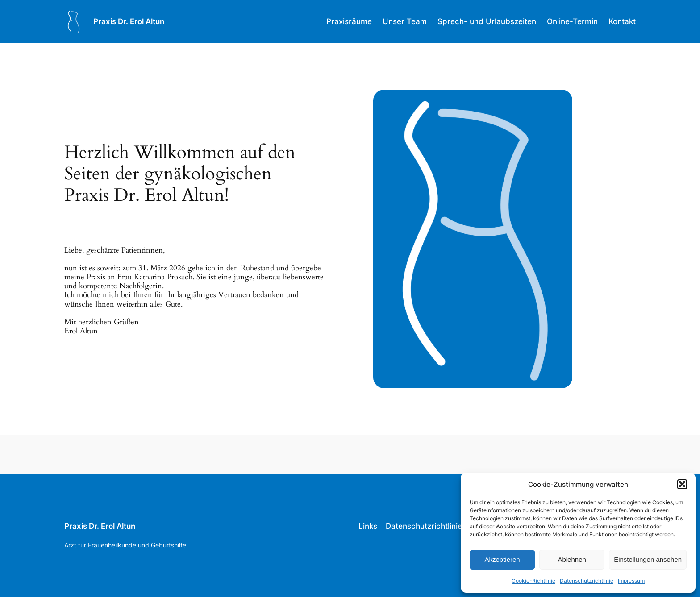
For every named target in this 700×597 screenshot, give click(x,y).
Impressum (631, 581)
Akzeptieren (502, 559)
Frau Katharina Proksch (155, 277)
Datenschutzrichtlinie (587, 581)
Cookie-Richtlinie (533, 581)
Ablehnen (572, 559)
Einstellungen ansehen (648, 559)
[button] (682, 484)
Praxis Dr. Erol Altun (129, 21)
